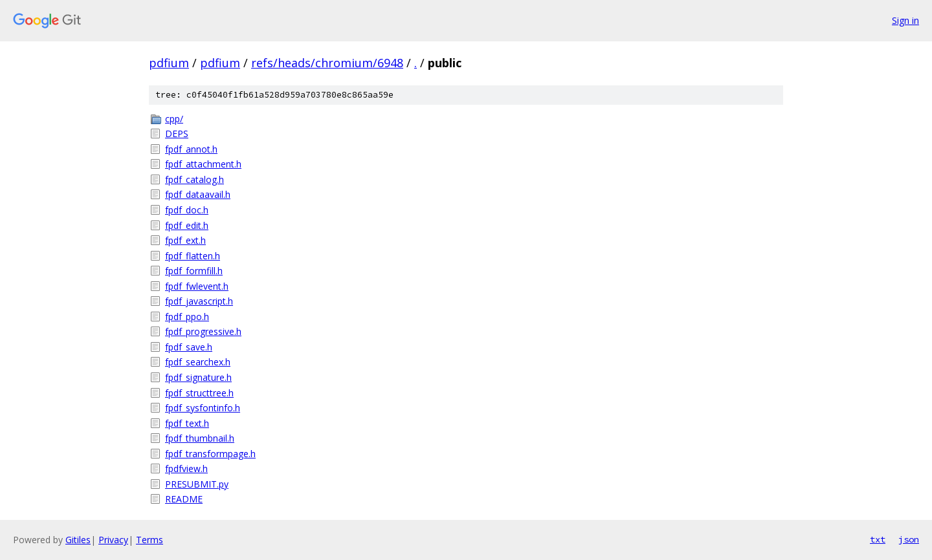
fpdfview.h (186, 468)
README (184, 499)
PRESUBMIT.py (197, 484)
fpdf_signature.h (198, 377)
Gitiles (78, 540)
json (909, 539)
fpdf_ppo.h (187, 317)
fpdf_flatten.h (193, 256)
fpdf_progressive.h (203, 331)
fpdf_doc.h (187, 210)
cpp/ (174, 119)
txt (878, 539)
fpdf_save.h (189, 347)
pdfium (169, 63)
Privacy (113, 540)
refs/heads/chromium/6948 (327, 63)
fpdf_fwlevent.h (197, 286)
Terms (150, 540)
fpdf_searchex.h (198, 362)
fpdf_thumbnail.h (200, 438)
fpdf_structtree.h (199, 393)
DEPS (177, 134)
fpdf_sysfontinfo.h (203, 408)
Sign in (905, 20)
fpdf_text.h (187, 423)
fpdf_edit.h (187, 225)
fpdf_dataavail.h (198, 194)
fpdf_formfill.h (194, 271)
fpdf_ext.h (185, 240)
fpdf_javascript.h (199, 301)
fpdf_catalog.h (194, 179)
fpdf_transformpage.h (210, 454)
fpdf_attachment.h (203, 164)
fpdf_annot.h (191, 149)
